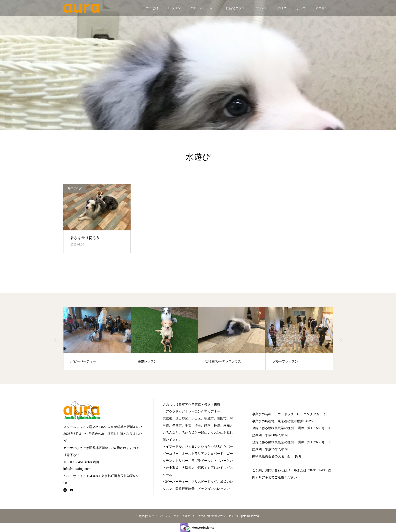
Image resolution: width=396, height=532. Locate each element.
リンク (301, 8)
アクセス (322, 8)
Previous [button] (55, 341)
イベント (261, 8)
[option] (97, 338)
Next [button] (341, 341)
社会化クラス (235, 8)
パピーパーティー (203, 8)
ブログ (282, 8)
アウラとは (150, 8)
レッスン (174, 8)
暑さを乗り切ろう (85, 238)
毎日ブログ (75, 188)
